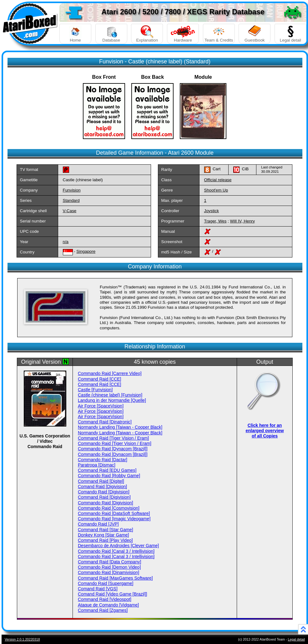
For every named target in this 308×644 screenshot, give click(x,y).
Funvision (72, 190)
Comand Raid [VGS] (98, 589)
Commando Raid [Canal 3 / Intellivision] (116, 551)
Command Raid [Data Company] (109, 562)
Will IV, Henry (242, 221)
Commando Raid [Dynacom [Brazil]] (113, 449)
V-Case (70, 211)
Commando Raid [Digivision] (106, 503)
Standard (71, 200)
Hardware (183, 34)
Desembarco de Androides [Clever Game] (118, 546)
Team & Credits (219, 34)
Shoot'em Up (216, 190)
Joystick (212, 211)
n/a (66, 242)
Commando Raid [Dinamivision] (109, 572)
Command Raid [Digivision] (104, 497)
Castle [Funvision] (95, 390)
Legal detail (290, 34)
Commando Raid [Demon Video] (109, 567)
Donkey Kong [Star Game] (103, 535)
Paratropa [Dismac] (97, 465)
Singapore (86, 251)
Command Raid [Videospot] (105, 599)
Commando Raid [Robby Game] (109, 476)
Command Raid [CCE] (100, 379)
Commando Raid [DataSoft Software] (114, 513)
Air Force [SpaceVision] (101, 406)
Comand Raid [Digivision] (102, 487)
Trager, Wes (215, 221)
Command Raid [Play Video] (105, 540)
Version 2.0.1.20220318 (22, 639)
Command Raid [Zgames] (103, 610)
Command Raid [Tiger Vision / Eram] (113, 438)
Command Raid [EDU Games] (107, 470)
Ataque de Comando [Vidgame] (108, 605)
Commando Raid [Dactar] (103, 460)
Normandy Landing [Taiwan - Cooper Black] (120, 427)
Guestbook (255, 34)
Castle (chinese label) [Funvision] (110, 395)
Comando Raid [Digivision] (104, 492)
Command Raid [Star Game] (106, 530)
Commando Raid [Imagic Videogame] (114, 519)
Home (75, 34)
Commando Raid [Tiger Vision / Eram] (115, 443)
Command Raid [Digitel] (101, 481)
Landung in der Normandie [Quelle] (112, 400)
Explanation (147, 34)
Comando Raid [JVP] (98, 524)
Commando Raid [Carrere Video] (110, 373)
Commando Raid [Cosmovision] (109, 508)
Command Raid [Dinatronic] (105, 422)
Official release (218, 180)
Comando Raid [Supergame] (106, 583)
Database (111, 34)
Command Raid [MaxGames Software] (115, 578)
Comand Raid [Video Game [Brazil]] (113, 594)
